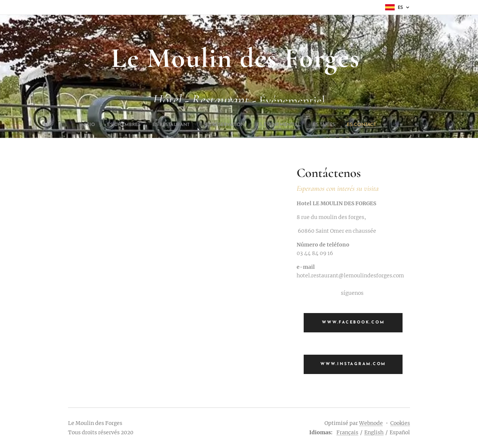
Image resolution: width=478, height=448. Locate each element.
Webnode (371, 423)
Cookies (400, 423)
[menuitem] (198, 125)
